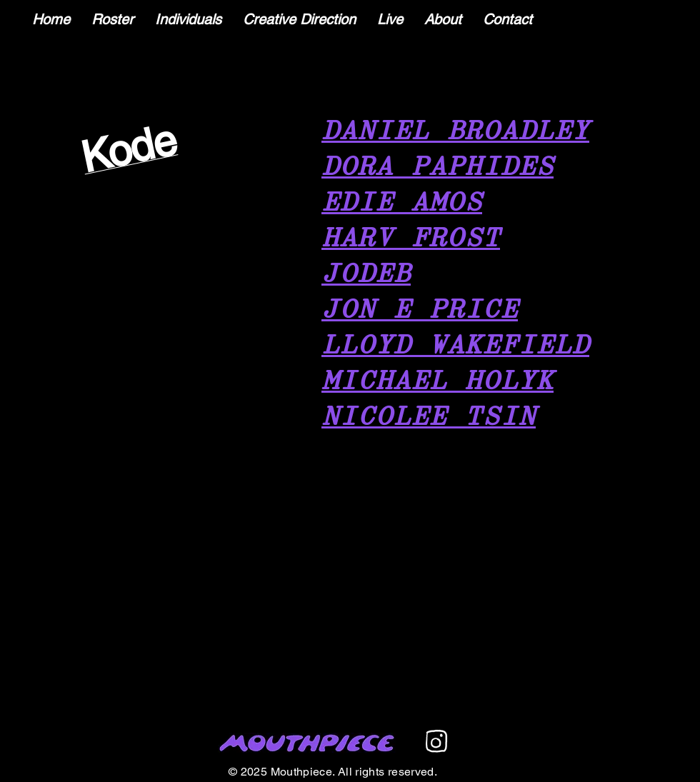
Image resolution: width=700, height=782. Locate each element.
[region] (130, 166)
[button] (188, 20)
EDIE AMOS (402, 203)
